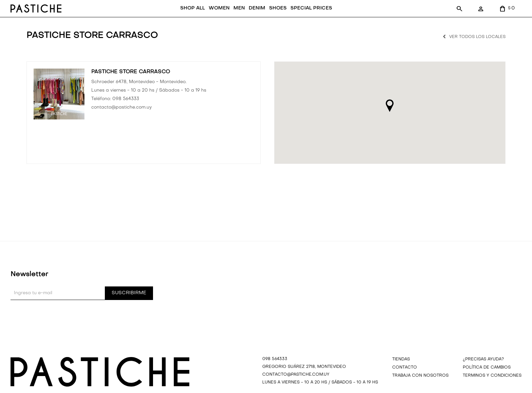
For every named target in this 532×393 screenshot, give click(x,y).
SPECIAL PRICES (282, 19)
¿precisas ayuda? (483, 370)
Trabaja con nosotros (420, 386)
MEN (210, 19)
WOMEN (190, 19)
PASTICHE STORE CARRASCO (131, 82)
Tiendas (401, 370)
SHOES (249, 19)
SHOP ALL (163, 19)
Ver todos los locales (477, 48)
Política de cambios (487, 378)
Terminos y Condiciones (492, 386)
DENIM (228, 19)
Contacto (405, 378)
